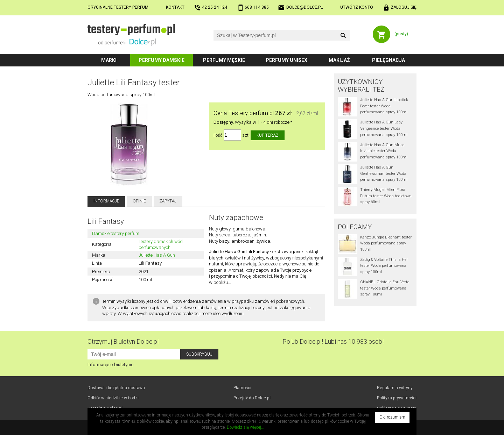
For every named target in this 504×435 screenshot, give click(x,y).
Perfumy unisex (286, 60)
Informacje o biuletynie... (112, 365)
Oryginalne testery (118, 7)
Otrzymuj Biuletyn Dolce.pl (123, 341)
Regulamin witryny (395, 388)
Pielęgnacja (388, 60)
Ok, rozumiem (392, 417)
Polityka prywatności (397, 398)
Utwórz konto (357, 7)
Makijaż (339, 60)
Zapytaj (168, 201)
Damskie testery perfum (116, 233)
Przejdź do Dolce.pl (252, 398)
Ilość (218, 135)
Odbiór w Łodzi (113, 398)
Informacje (106, 201)
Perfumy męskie (224, 60)
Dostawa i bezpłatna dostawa (116, 388)
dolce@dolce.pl (304, 7)
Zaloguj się (404, 7)
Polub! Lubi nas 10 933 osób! (333, 341)
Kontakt (175, 7)
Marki (109, 60)
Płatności (242, 388)
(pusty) (401, 34)
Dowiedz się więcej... (246, 427)
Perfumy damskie (162, 60)
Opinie (139, 201)
